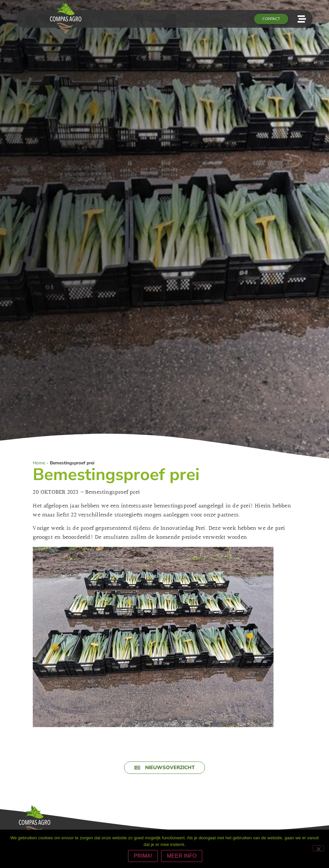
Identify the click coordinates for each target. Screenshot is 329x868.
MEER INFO (183, 857)
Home (39, 463)
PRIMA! (144, 857)
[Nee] (318, 849)
